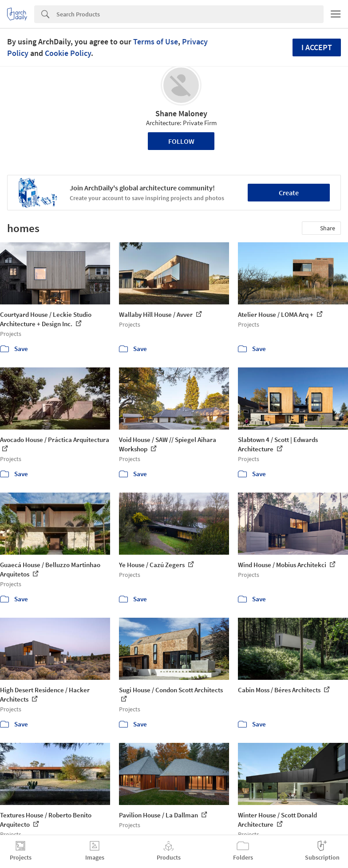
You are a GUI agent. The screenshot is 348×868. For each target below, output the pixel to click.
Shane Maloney (181, 113)
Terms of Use (156, 41)
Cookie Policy (68, 53)
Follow (181, 141)
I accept (317, 47)
